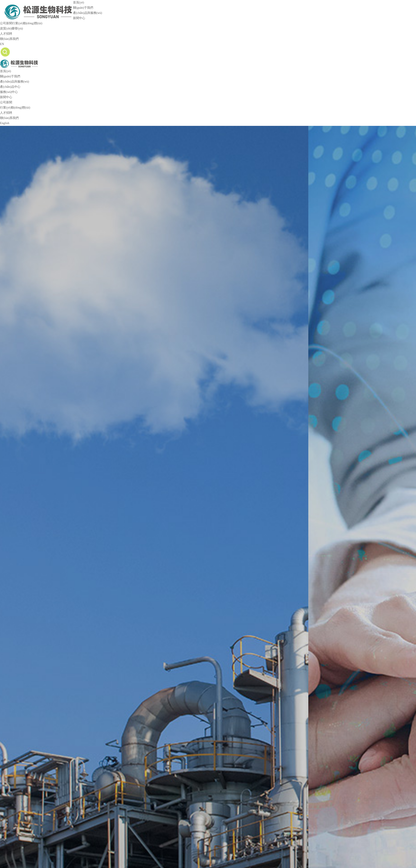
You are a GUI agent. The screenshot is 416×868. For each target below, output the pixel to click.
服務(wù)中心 (9, 92)
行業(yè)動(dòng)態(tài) (27, 23)
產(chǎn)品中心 (10, 87)
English (5, 123)
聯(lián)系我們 (9, 39)
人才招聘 (6, 34)
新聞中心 (79, 18)
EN (2, 44)
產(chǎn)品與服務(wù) (88, 13)
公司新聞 (6, 23)
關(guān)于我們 (83, 8)
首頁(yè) (79, 2)
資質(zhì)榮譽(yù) (11, 28)
